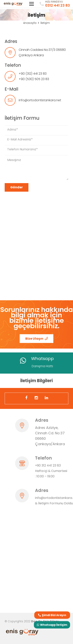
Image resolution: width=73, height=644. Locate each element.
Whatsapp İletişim (52, 625)
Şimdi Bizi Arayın (52, 615)
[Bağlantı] (13, 4)
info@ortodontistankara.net (40, 100)
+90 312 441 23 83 (48, 465)
